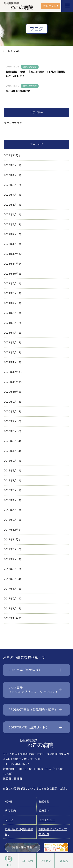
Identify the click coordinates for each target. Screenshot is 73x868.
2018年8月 (10, 470)
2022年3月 (10, 224)
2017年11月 (11, 539)
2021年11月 (11, 264)
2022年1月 (10, 244)
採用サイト (50, 6)
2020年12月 (11, 372)
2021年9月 (10, 283)
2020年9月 (10, 402)
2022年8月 (10, 185)
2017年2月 (10, 598)
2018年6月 (10, 490)
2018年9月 (10, 461)
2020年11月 (11, 382)
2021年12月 (11, 254)
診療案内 (44, 811)
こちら (42, 789)
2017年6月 (10, 569)
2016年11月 (11, 618)
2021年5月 (10, 323)
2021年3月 (10, 342)
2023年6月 (10, 165)
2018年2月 (10, 520)
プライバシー (47, 820)
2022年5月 (10, 205)
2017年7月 (10, 559)
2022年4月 (10, 214)
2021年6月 (10, 313)
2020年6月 (10, 431)
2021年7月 (10, 303)
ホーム (6, 51)
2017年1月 (10, 608)
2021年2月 (10, 352)
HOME (9, 801)
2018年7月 (10, 480)
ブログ (9, 820)
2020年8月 (10, 411)
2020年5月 (10, 441)
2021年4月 (10, 333)
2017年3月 (10, 589)
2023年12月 (11, 155)
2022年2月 (10, 234)
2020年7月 (10, 421)
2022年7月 (10, 195)
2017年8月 (10, 549)
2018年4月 (10, 500)
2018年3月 (10, 510)
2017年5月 (10, 579)
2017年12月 (11, 530)
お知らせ (44, 801)
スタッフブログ (13, 123)
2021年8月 (10, 293)
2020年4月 (10, 451)
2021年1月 (10, 362)
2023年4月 (10, 175)
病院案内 (10, 811)
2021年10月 (11, 274)
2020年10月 (11, 392)
